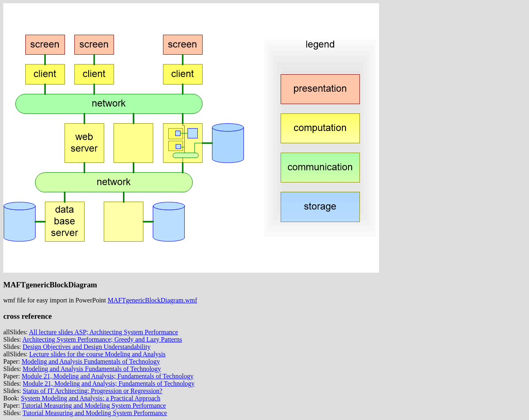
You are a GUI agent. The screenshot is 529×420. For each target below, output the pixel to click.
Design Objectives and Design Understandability (87, 347)
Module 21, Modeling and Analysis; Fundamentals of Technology (108, 376)
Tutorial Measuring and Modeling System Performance (94, 406)
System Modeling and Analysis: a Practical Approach (90, 398)
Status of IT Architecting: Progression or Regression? (93, 391)
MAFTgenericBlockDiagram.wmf (153, 300)
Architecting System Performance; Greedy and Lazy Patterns (102, 339)
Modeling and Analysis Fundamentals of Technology (91, 361)
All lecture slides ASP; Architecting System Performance (104, 332)
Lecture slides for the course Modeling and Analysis (98, 354)
